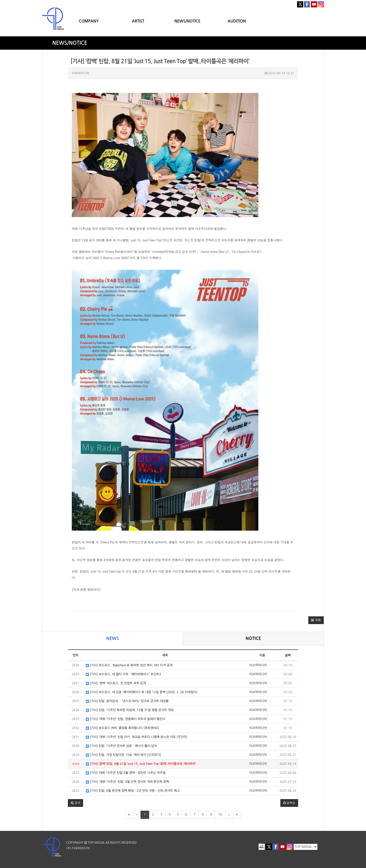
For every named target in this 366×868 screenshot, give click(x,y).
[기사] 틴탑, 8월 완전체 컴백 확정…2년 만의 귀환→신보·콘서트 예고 (133, 791)
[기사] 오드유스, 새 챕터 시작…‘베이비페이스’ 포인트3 (123, 674)
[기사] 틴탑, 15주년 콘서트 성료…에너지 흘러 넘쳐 (121, 746)
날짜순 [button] (289, 803)
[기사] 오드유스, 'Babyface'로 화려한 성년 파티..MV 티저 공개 (129, 665)
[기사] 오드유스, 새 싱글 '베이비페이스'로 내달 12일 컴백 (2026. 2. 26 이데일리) (142, 692)
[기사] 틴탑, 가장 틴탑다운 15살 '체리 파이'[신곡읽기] (123, 755)
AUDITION (237, 21)
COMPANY (89, 21)
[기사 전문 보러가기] (86, 589)
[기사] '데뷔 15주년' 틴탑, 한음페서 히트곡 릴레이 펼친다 (126, 719)
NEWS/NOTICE (187, 21)
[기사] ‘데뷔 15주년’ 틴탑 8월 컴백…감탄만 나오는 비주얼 (126, 773)
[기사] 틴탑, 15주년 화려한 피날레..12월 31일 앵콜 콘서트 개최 (130, 710)
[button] (316, 620)
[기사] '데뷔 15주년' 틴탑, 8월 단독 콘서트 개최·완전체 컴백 (127, 782)
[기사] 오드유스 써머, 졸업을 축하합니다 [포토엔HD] (122, 728)
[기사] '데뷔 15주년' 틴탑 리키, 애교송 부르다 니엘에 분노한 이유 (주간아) (137, 737)
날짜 (288, 655)
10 (220, 815)
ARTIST (138, 21)
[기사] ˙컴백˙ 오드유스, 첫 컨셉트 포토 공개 (116, 683)
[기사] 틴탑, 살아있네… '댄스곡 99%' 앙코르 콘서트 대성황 (127, 701)
